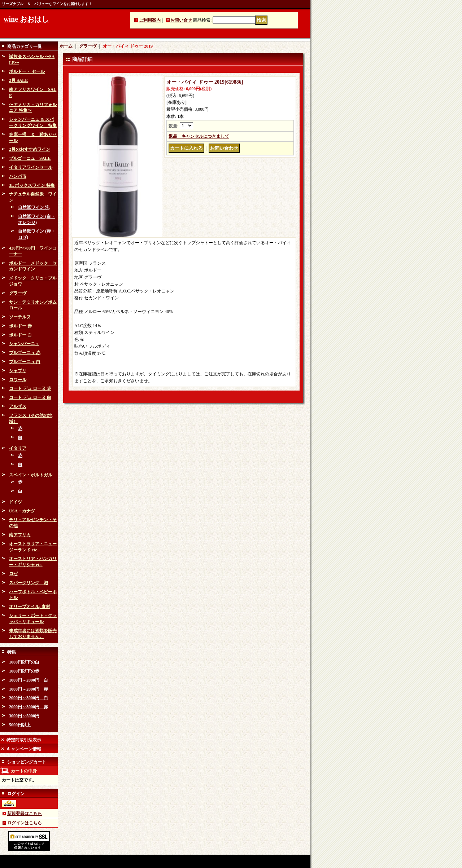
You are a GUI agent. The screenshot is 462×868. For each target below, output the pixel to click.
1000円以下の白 (24, 662)
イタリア (18, 448)
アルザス (18, 406)
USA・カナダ (22, 511)
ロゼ (13, 574)
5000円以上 (20, 725)
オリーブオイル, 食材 (30, 607)
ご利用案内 (150, 20)
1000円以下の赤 (24, 671)
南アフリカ (20, 535)
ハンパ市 (18, 176)
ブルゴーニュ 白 (25, 362)
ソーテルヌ (20, 317)
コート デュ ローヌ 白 (30, 397)
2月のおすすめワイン (30, 149)
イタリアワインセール (31, 167)
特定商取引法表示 (24, 740)
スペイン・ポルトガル (31, 475)
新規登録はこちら (25, 814)
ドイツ (16, 502)
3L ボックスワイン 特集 (32, 185)
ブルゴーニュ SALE (30, 158)
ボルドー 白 (20, 335)
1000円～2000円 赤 (29, 689)
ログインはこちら (25, 823)
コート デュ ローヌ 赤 (30, 388)
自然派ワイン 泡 (34, 207)
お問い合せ (181, 20)
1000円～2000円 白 (29, 680)
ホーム (66, 46)
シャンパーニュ (24, 344)
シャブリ (18, 371)
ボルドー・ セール (27, 71)
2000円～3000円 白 (29, 698)
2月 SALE (18, 80)
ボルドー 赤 (20, 326)
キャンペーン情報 (24, 749)
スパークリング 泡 (29, 583)
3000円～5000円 (24, 716)
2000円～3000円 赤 (29, 707)
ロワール (18, 380)
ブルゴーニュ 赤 (25, 353)
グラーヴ (18, 293)
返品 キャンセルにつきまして (199, 136)
